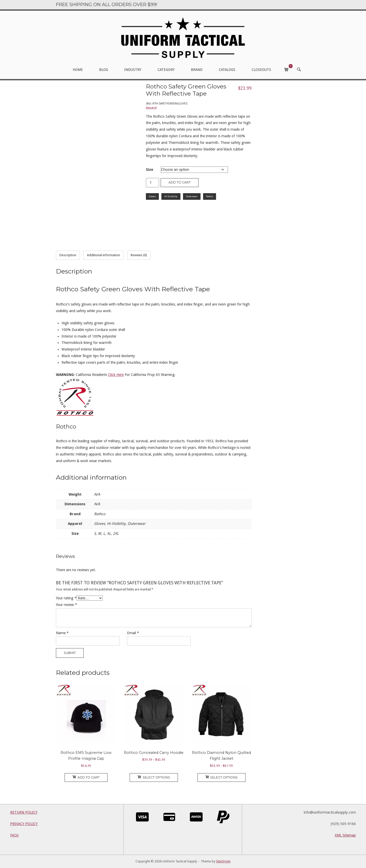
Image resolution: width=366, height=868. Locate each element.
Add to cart (180, 182)
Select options (154, 777)
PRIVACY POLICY (24, 824)
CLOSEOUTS (261, 70)
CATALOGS (227, 70)
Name (62, 633)
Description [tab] (68, 255)
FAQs (14, 835)
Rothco (210, 196)
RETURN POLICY (24, 812)
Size (150, 170)
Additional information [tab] (103, 255)
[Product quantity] (152, 183)
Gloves (152, 196)
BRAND (197, 70)
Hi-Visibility (171, 196)
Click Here (116, 375)
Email (133, 633)
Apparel (151, 108)
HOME (78, 70)
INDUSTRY (133, 70)
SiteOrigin (223, 861)
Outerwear (192, 196)
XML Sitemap (345, 835)
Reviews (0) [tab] (139, 255)
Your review (66, 605)
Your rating (66, 598)
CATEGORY (166, 70)
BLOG (104, 70)
